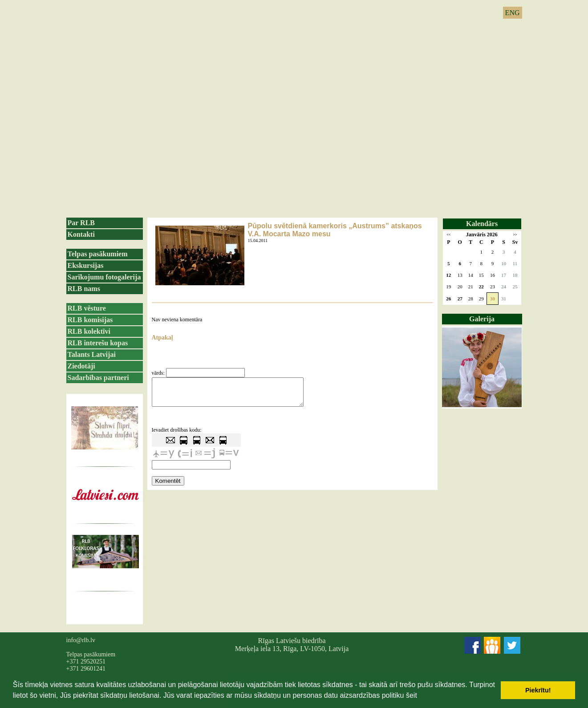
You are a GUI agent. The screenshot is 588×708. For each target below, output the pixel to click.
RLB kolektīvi (89, 331)
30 (493, 299)
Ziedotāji (81, 366)
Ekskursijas (86, 265)
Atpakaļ (162, 338)
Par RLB (81, 223)
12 (448, 275)
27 (460, 299)
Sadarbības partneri (98, 378)
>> (515, 235)
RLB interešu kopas (98, 343)
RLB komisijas (90, 320)
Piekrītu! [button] (538, 690)
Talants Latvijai (92, 354)
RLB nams (84, 289)
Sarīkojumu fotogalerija (104, 277)
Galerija (482, 319)
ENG (513, 13)
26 (448, 299)
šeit (412, 695)
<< (448, 235)
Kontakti (81, 234)
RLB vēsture (87, 308)
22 (481, 287)
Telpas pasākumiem (98, 254)
